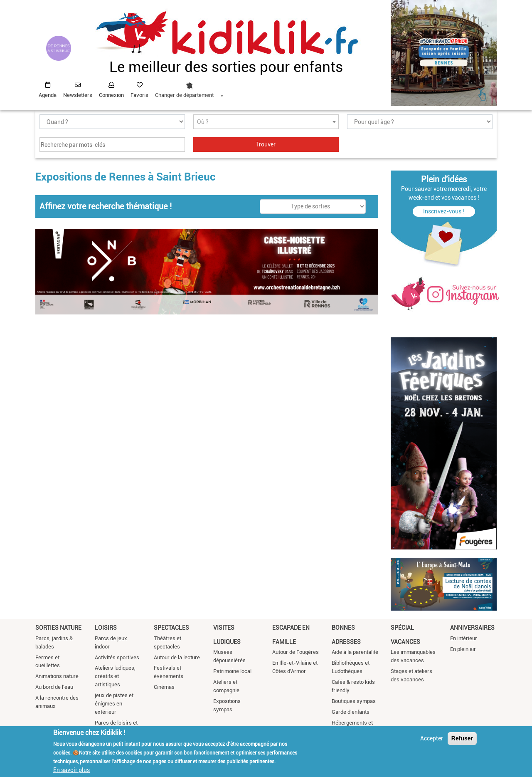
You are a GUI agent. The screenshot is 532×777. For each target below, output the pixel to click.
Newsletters (78, 95)
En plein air (463, 649)
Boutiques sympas (354, 701)
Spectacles (171, 628)
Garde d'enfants (351, 712)
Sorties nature (58, 628)
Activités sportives (117, 657)
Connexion (111, 95)
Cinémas (164, 687)
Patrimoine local (232, 671)
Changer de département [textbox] (184, 95)
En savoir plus (71, 770)
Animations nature (57, 676)
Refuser (462, 738)
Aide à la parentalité (355, 652)
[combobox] (189, 88)
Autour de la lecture (177, 657)
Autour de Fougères (296, 652)
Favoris (139, 95)
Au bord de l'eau (54, 687)
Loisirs (106, 628)
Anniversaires (472, 628)
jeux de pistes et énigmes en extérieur (114, 704)
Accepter (432, 738)
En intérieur (464, 638)
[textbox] (266, 122)
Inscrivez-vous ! (444, 211)
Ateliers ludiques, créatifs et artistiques (115, 676)
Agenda (48, 95)
